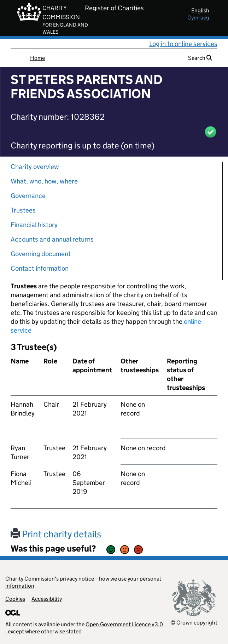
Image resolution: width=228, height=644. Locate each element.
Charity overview (35, 167)
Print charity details (56, 534)
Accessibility (47, 599)
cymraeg (198, 18)
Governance (28, 196)
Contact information (40, 268)
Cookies (15, 599)
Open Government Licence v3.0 (124, 624)
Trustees (23, 210)
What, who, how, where (44, 181)
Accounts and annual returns (52, 239)
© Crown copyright (194, 623)
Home (37, 58)
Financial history (34, 225)
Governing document (41, 254)
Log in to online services (183, 44)
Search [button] (200, 58)
